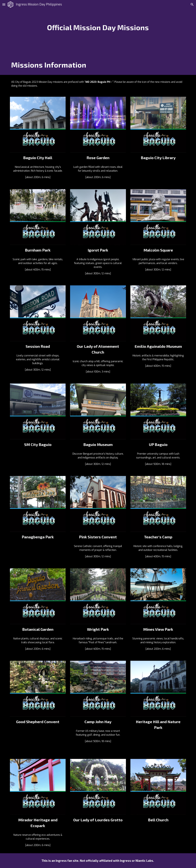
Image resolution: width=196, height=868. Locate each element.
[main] (98, 27)
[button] (4, 4)
